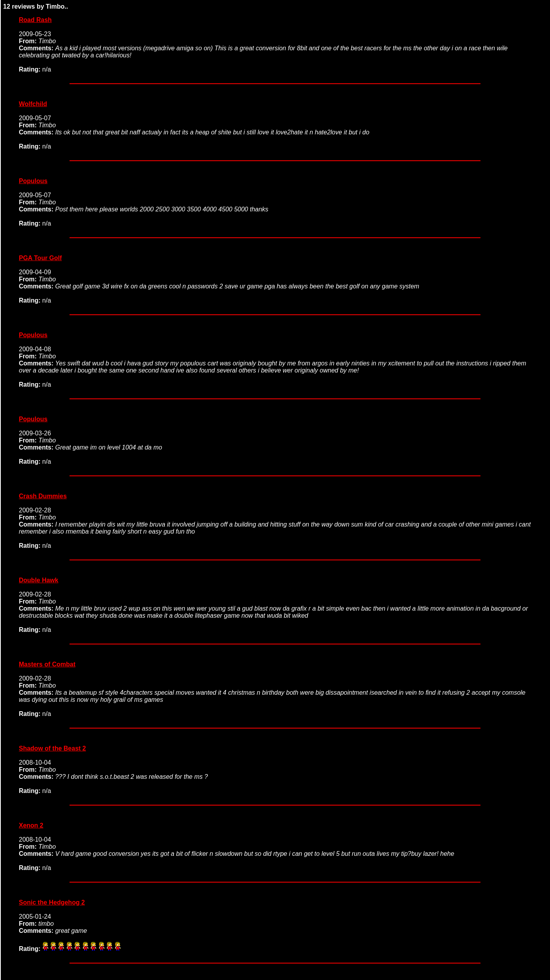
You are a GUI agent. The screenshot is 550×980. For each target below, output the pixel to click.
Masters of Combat (47, 664)
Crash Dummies (43, 496)
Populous (33, 181)
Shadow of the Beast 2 (52, 748)
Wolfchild (33, 104)
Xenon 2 (31, 825)
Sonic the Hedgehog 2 (52, 902)
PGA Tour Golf (40, 258)
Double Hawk (38, 580)
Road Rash (35, 20)
